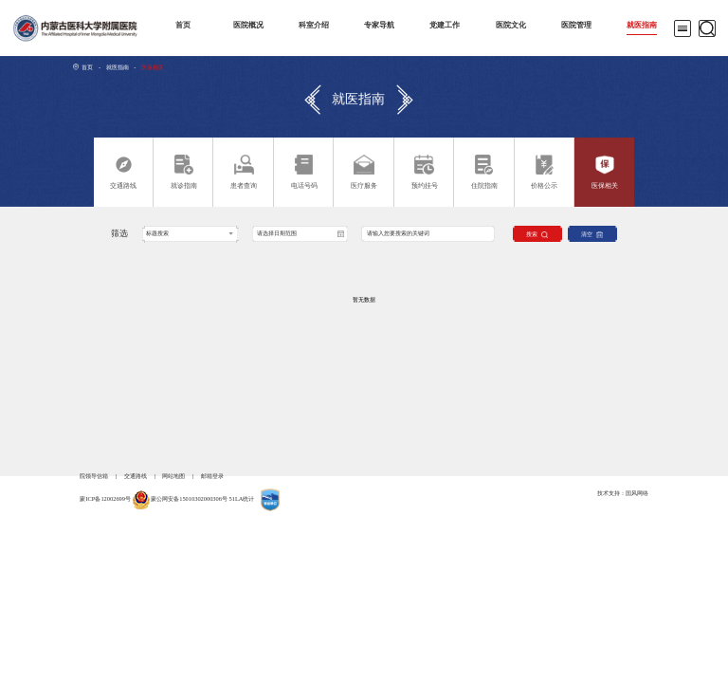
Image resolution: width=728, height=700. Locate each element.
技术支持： (611, 493)
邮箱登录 (212, 476)
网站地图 (173, 476)
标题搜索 (157, 233)
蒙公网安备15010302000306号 (189, 498)
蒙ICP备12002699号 (105, 498)
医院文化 (511, 25)
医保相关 (153, 67)
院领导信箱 (94, 476)
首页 (183, 25)
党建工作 (445, 25)
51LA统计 (242, 498)
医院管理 (576, 25)
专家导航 (379, 25)
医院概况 (248, 25)
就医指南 (642, 25)
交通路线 (136, 476)
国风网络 (637, 493)
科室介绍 (314, 25)
